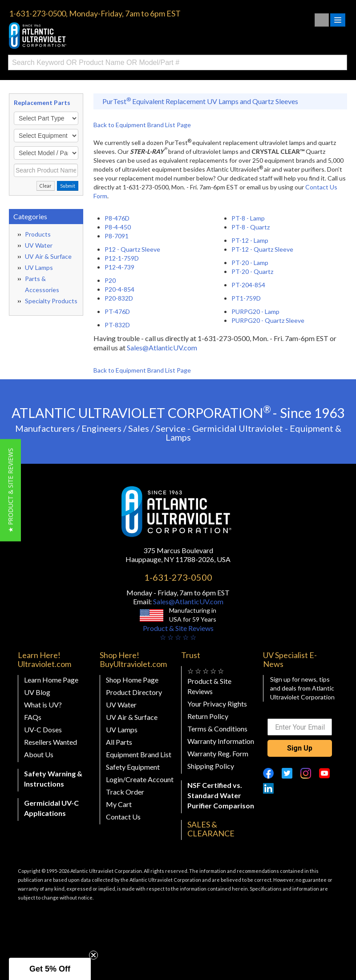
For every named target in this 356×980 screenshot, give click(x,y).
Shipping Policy (211, 766)
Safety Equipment (133, 767)
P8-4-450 (118, 227)
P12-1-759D (122, 258)
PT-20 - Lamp (250, 263)
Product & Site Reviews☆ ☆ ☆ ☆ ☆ (178, 633)
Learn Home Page (51, 680)
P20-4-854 (119, 289)
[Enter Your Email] (300, 727)
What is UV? (43, 705)
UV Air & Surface (48, 256)
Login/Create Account (140, 779)
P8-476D (117, 218)
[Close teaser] (93, 955)
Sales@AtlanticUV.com (162, 347)
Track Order (125, 792)
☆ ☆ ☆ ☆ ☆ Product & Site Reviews (209, 681)
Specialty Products (51, 301)
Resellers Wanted (51, 742)
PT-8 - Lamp (248, 218)
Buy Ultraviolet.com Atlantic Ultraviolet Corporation (76, 36)
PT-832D (117, 325)
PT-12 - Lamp (250, 240)
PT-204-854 (248, 285)
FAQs (33, 717)
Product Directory (134, 692)
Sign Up (300, 748)
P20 (110, 280)
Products (38, 234)
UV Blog (37, 692)
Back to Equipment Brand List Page (142, 125)
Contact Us (123, 817)
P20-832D (119, 298)
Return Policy (208, 716)
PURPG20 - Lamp (255, 311)
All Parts (119, 742)
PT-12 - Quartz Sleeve (262, 249)
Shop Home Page (132, 680)
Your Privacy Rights (217, 704)
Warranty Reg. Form (218, 753)
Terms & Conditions (217, 729)
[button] (10, 490)
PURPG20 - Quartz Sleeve (268, 320)
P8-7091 (117, 236)
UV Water (39, 245)
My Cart (119, 804)
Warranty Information (221, 741)
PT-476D (117, 311)
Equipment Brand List (139, 754)
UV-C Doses (43, 729)
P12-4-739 (119, 267)
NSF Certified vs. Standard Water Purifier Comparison (221, 795)
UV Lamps (39, 267)
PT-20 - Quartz (252, 271)
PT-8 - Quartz (251, 227)
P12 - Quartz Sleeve (132, 249)
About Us (39, 754)
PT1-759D (246, 298)
